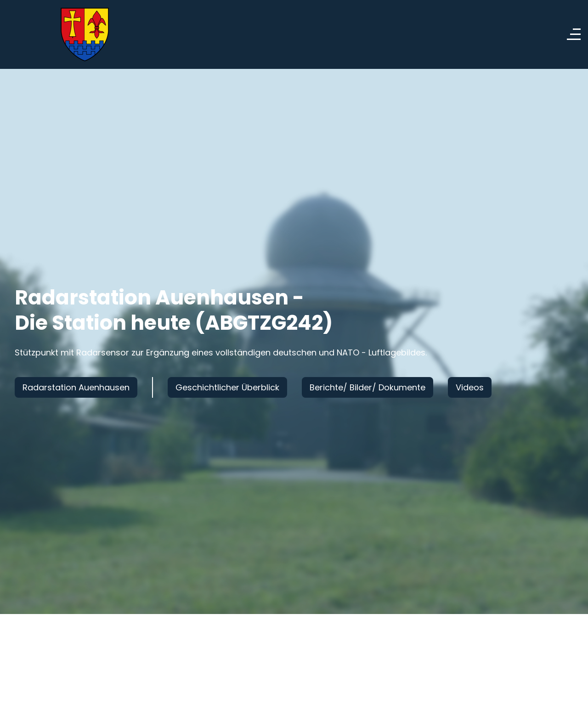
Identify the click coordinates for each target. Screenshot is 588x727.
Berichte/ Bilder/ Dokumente (367, 387)
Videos (470, 387)
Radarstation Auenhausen (76, 387)
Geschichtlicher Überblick (227, 387)
